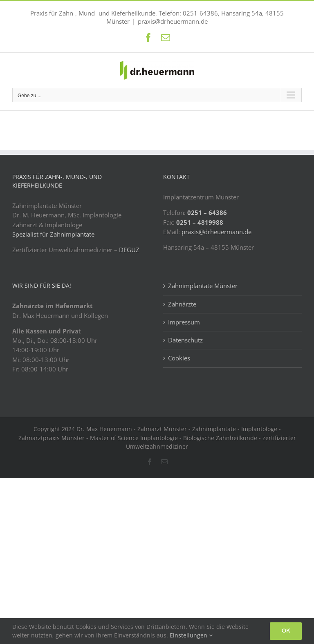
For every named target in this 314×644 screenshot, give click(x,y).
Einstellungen (191, 635)
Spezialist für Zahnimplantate (53, 234)
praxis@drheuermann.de (173, 21)
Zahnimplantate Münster (203, 286)
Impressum (184, 322)
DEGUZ (129, 250)
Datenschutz (185, 340)
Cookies (179, 358)
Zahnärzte (182, 304)
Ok (286, 631)
